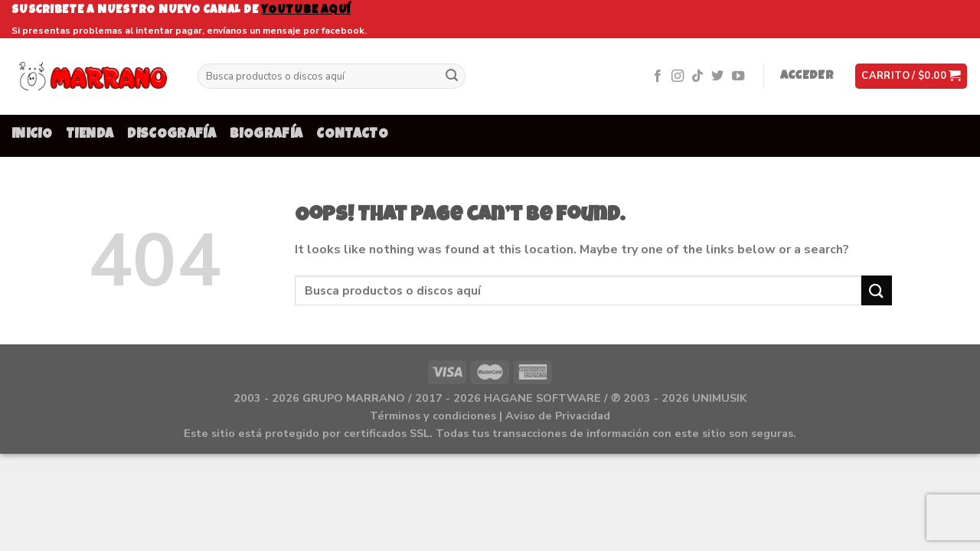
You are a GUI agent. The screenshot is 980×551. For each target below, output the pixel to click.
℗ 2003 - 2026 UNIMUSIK (679, 398)
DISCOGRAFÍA (171, 135)
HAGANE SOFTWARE (542, 398)
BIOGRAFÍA (266, 135)
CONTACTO (352, 135)
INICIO (32, 135)
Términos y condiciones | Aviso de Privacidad (490, 416)
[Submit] (452, 77)
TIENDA (90, 135)
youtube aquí (306, 10)
